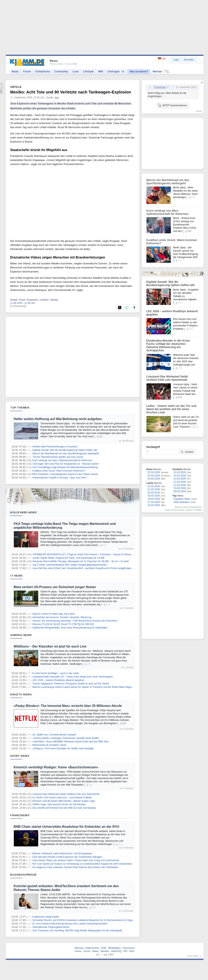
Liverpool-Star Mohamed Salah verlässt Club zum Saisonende (66, 794)
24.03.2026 (154, 476)
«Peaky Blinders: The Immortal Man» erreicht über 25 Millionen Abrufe (68, 706)
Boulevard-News (23, 512)
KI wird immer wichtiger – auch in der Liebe (56, 673)
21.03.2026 (154, 489)
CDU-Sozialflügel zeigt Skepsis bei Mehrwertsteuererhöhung (65, 467)
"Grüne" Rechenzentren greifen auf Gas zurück (58, 457)
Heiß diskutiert (182, 502)
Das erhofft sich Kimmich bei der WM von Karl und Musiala (64, 808)
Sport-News (20, 756)
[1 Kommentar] (18, 306)
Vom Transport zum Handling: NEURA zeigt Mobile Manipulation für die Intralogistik (77, 931)
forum (199, 111)
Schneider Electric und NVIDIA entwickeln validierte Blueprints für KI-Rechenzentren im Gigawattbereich (89, 920)
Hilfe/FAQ (116, 951)
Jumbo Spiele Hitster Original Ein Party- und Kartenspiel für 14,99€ (68, 558)
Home (78, 951)
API (125, 951)
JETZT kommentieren (172, 105)
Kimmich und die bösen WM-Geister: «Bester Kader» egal (64, 801)
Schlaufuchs (43, 71)
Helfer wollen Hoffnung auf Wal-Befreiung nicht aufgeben (58, 419)
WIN (101, 71)
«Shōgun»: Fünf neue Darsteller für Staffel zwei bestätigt (63, 748)
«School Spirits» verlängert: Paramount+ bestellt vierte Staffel (66, 738)
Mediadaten (114, 948)
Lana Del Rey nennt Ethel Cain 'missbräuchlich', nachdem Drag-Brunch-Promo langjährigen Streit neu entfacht (92, 568)
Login (176, 60)
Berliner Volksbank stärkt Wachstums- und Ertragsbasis (62, 853)
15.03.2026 (180, 472)
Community (61, 71)
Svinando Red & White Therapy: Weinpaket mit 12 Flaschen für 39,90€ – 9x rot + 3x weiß (81, 561)
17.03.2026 (154, 502)
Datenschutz (92, 948)
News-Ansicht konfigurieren (188, 507)
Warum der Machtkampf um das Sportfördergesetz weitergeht (66, 454)
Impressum (129, 948)
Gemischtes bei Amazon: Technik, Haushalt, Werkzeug (62, 617)
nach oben (193, 956)
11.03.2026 (180, 485)
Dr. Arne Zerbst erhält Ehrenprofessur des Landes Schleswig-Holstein (70, 924)
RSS (132, 951)
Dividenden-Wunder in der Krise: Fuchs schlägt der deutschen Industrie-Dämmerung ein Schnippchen (168, 345)
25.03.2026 (154, 472)
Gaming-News (21, 635)
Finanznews (20, 815)
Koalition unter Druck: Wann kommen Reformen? (59, 471)
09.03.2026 (180, 491)
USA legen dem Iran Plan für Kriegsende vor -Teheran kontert (66, 464)
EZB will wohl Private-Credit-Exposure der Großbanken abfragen (67, 857)
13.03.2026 (180, 479)
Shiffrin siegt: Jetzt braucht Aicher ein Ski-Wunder (59, 804)
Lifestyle (88, 71)
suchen (187, 452)
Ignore (189, 510)
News (15, 71)
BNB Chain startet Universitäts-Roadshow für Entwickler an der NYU (66, 827)
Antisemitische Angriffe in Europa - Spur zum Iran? (60, 478)
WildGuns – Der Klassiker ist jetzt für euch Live (50, 646)
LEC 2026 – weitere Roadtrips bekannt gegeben (58, 680)
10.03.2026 (180, 488)
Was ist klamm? (139, 71)
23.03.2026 (154, 479)
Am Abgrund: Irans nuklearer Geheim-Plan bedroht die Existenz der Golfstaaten (75, 867)
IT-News (16, 576)
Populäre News (182, 499)
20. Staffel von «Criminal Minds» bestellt (54, 735)
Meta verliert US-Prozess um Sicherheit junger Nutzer (55, 587)
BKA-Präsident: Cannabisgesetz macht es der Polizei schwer (65, 474)
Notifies (198, 510)
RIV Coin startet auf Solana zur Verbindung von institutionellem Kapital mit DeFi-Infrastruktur (82, 864)
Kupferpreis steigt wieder (46, 917)
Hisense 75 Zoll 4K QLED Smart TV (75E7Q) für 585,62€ (63, 624)
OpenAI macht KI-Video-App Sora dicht (54, 614)
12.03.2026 (180, 482)
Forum (27, 71)
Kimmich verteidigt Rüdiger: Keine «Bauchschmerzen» (56, 767)
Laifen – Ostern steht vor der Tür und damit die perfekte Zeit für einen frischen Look (171, 409)
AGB (103, 948)
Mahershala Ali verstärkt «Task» (49, 745)
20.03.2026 (154, 493)
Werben (157, 71)
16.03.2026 (154, 505)
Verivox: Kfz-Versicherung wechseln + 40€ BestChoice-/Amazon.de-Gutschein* (75, 621)
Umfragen (116, 71)
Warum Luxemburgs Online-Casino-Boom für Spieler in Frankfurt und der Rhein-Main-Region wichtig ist (88, 687)
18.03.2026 (154, 499)
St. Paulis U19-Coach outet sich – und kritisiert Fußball (62, 798)
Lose (76, 71)
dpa (57, 98)
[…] (96, 436)
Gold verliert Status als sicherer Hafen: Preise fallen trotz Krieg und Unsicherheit (76, 860)
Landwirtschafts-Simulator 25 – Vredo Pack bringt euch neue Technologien (73, 677)
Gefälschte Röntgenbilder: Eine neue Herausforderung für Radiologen (70, 628)
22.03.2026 (154, 486)
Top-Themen (20, 407)
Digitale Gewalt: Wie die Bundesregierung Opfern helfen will (65, 450)
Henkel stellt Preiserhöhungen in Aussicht (55, 447)
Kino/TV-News (21, 694)
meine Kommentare (175, 510)
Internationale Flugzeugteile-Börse (51, 927)
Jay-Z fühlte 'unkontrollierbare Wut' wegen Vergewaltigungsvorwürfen (70, 565)
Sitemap (79, 948)
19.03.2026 (154, 496)
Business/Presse (23, 875)
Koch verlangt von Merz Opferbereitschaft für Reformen (62, 460)
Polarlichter (160, 87)
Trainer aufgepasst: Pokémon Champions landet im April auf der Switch (71, 684)
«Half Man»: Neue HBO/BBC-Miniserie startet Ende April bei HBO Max (70, 742)
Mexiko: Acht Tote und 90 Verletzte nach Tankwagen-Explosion (71, 92)
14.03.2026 (180, 476)
